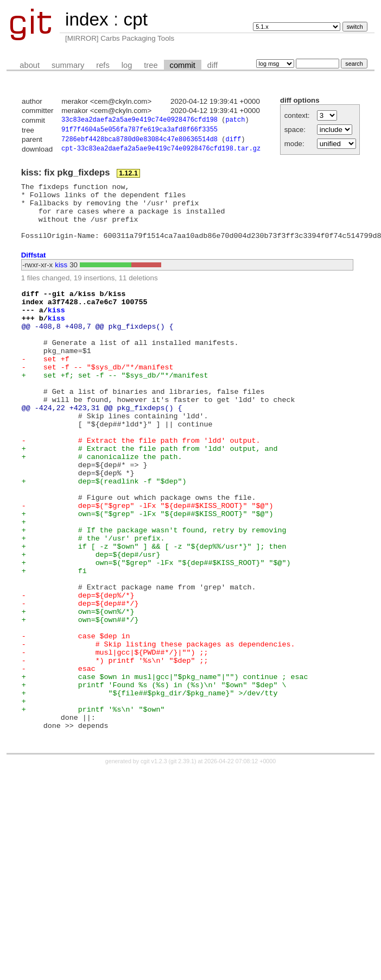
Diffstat (34, 270)
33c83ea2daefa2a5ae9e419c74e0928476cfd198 (139, 121)
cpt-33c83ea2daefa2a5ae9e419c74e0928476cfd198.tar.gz (161, 152)
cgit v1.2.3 (154, 865)
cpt (135, 19)
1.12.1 (128, 177)
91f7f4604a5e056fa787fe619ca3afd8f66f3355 (139, 131)
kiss (61, 280)
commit (183, 65)
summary (68, 65)
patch (235, 121)
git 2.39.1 (182, 865)
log (127, 65)
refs (103, 65)
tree (151, 65)
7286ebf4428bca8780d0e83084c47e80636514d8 (139, 142)
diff (212, 65)
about (30, 65)
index (87, 19)
